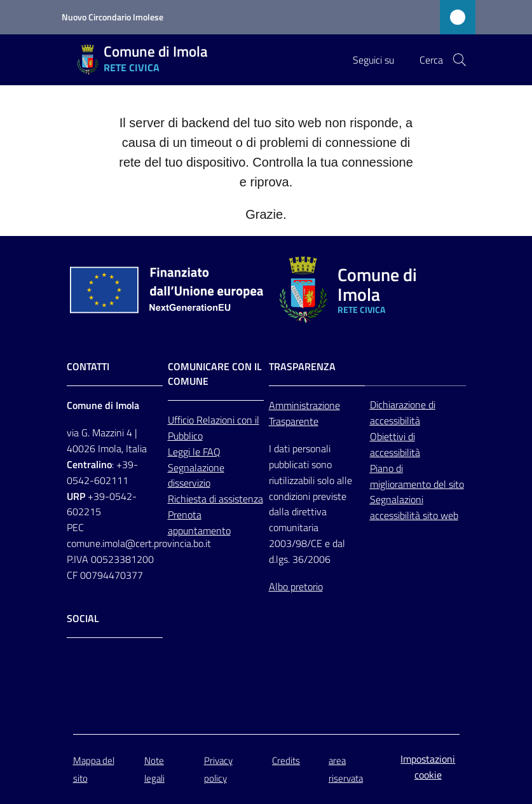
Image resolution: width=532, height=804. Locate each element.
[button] (460, 60)
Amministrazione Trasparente (304, 413)
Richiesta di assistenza (215, 499)
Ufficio (182, 420)
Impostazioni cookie (428, 767)
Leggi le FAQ (194, 452)
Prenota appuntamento (199, 523)
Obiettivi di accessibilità (395, 444)
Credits (286, 760)
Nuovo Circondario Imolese (113, 17)
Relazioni (217, 420)
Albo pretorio (296, 586)
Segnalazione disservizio (196, 475)
